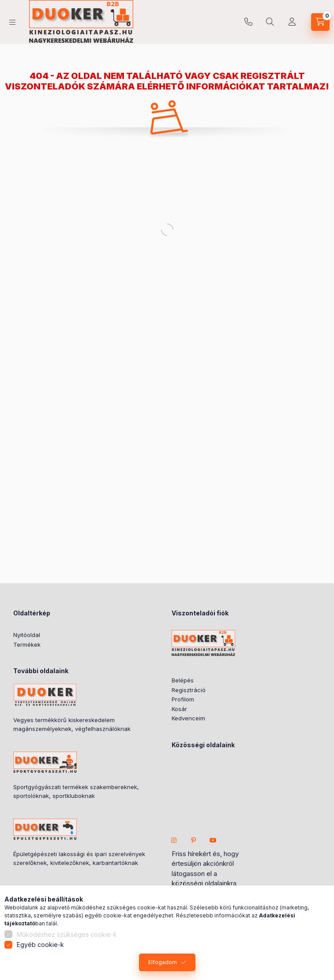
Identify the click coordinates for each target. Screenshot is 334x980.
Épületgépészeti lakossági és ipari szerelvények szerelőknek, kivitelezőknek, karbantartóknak (79, 858)
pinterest (194, 840)
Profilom (183, 699)
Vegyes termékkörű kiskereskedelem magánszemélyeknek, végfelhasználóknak (72, 724)
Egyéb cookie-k (40, 945)
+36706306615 (248, 22)
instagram (174, 840)
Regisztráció (189, 690)
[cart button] (320, 22)
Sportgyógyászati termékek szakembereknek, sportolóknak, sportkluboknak (76, 791)
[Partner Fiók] (292, 22)
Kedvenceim (188, 718)
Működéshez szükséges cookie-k (67, 934)
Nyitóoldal (27, 635)
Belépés (183, 680)
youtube (213, 840)
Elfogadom (163, 962)
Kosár (179, 709)
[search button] (270, 22)
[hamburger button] (12, 22)
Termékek (27, 645)
